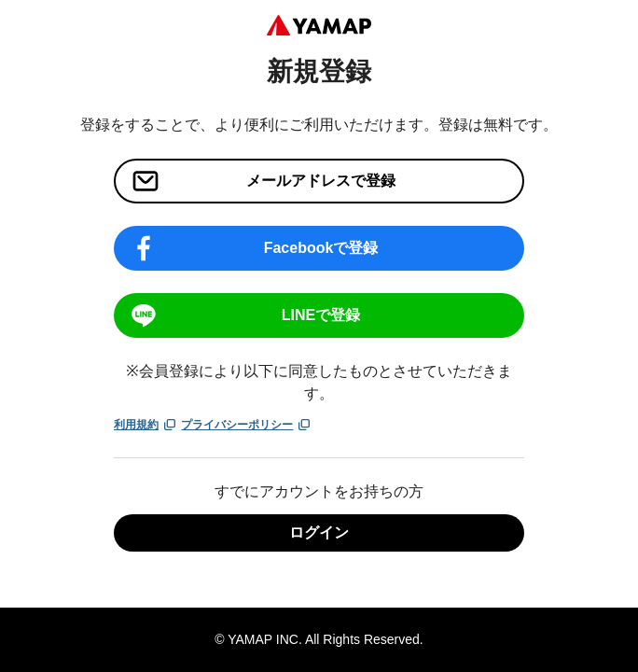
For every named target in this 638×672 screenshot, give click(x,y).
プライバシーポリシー (246, 425)
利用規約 (146, 425)
